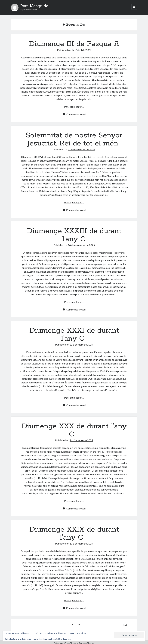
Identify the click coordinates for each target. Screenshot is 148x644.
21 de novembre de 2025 (81, 149)
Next (124, 625)
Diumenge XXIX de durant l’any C (74, 534)
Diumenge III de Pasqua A (74, 44)
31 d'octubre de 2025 (81, 345)
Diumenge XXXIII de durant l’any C (74, 235)
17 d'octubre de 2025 (81, 543)
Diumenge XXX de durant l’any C (74, 430)
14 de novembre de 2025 (81, 245)
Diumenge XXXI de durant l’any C (74, 335)
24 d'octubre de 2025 (81, 440)
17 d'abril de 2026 (81, 50)
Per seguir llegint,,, (74, 107)
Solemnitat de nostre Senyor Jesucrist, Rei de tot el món (74, 139)
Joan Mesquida (34, 6)
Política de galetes (64, 639)
